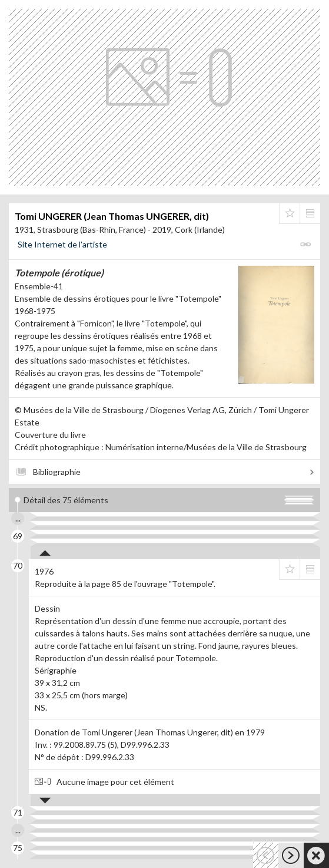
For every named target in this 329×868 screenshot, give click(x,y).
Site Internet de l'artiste (62, 244)
